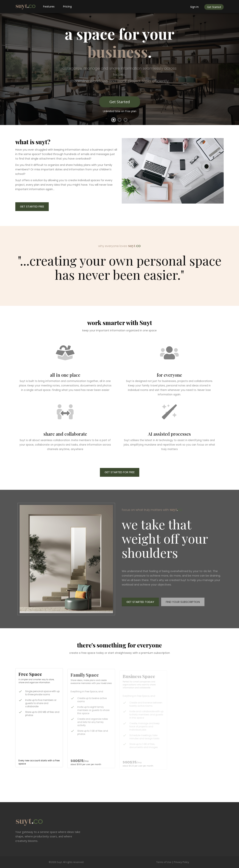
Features (49, 7)
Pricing (67, 7)
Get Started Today (140, 602)
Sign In (194, 7)
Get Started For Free (120, 472)
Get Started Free (32, 206)
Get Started (214, 7)
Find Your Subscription (183, 602)
